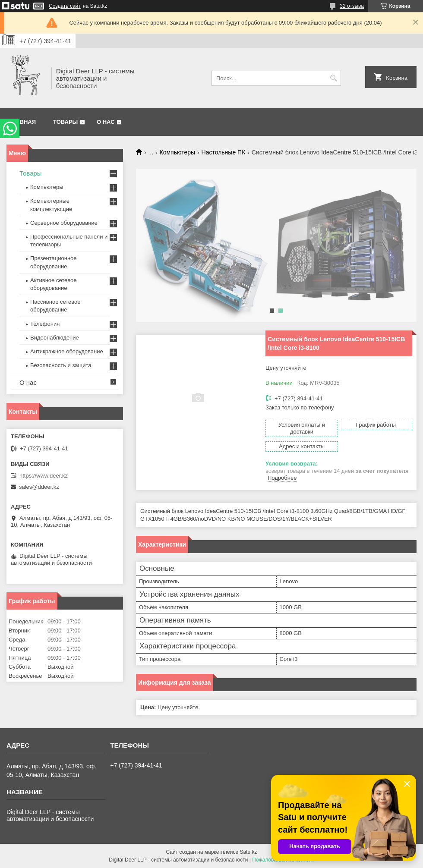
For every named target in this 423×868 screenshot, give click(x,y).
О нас (106, 122)
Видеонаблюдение (55, 338)
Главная (22, 122)
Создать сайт (65, 6)
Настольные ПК (224, 152)
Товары (65, 122)
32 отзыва (352, 6)
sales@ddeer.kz (39, 487)
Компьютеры (178, 152)
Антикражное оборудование (67, 351)
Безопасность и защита (61, 365)
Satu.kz (248, 852)
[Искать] (333, 78)
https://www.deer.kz (44, 476)
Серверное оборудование (64, 223)
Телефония (45, 324)
